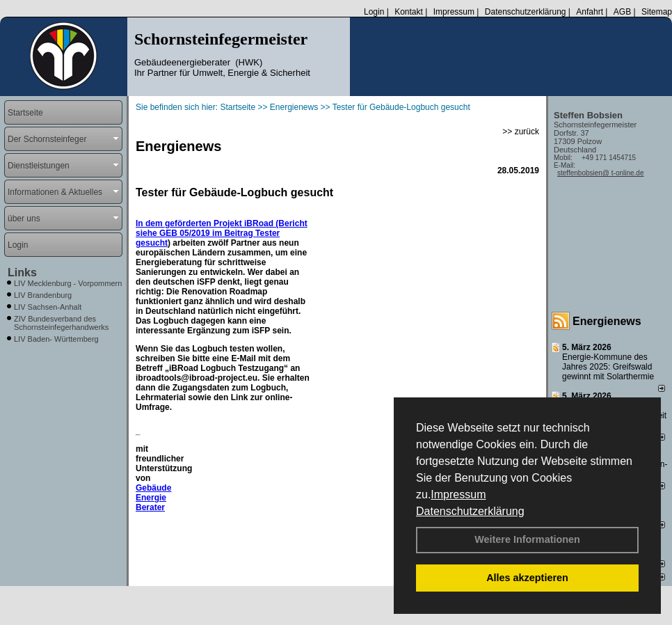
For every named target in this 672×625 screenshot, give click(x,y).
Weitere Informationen (527, 539)
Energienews (607, 321)
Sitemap (657, 12)
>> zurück (521, 132)
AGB (622, 12)
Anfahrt (590, 12)
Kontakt (409, 12)
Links (22, 272)
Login (374, 12)
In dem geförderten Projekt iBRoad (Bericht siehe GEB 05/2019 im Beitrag (222, 228)
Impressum (458, 495)
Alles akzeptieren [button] (527, 578)
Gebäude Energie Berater (153, 498)
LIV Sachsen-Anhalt (48, 307)
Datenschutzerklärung (470, 511)
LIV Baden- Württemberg (56, 339)
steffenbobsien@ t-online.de (601, 173)
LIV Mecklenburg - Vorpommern (68, 283)
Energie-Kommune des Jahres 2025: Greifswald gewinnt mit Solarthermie (608, 367)
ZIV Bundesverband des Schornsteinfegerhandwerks (61, 323)
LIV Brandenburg (43, 295)
